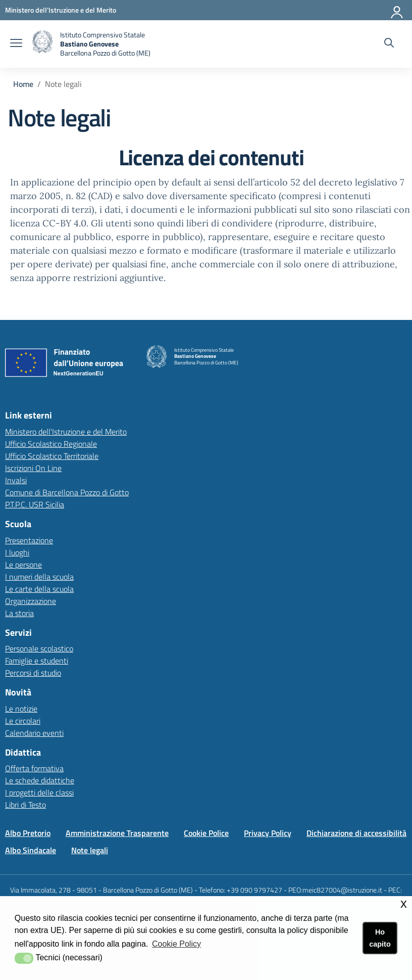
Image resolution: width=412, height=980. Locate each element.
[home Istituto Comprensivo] (91, 44)
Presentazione (29, 540)
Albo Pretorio (28, 833)
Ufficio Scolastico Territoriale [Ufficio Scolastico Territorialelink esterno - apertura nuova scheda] (52, 456)
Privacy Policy (268, 833)
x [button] (404, 903)
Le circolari (23, 721)
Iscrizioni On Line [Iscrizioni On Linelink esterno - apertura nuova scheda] (33, 468)
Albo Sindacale (31, 850)
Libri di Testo (25, 805)
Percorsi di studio (33, 673)
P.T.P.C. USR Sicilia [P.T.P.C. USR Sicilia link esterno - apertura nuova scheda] (35, 504)
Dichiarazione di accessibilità (356, 833)
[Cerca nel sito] (389, 44)
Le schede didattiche (40, 780)
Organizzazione (31, 601)
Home (23, 84)
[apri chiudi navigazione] (16, 44)
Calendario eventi (34, 733)
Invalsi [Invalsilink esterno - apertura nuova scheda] (16, 480)
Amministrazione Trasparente (117, 833)
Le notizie (21, 709)
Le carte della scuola (39, 589)
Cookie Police (206, 833)
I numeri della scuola (39, 577)
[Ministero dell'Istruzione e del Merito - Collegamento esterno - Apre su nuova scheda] (61, 10)
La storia (19, 613)
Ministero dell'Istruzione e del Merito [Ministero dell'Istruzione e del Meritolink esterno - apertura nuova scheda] (66, 432)
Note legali (90, 850)
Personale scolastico (39, 648)
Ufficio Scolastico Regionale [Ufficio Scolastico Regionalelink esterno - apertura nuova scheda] (51, 444)
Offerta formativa (34, 768)
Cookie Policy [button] (176, 944)
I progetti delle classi (39, 792)
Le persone (23, 565)
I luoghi (17, 552)
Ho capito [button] (380, 938)
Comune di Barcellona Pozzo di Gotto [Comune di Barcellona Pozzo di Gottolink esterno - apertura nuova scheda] (67, 492)
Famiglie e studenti (37, 661)
